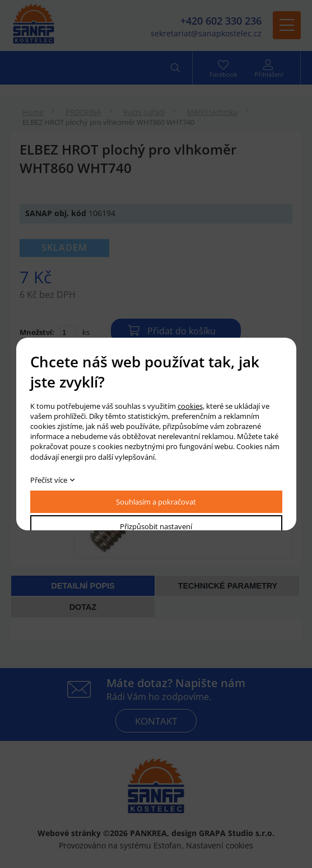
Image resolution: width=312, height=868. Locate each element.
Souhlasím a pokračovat (156, 502)
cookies (190, 406)
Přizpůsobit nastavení (156, 526)
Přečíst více (49, 480)
